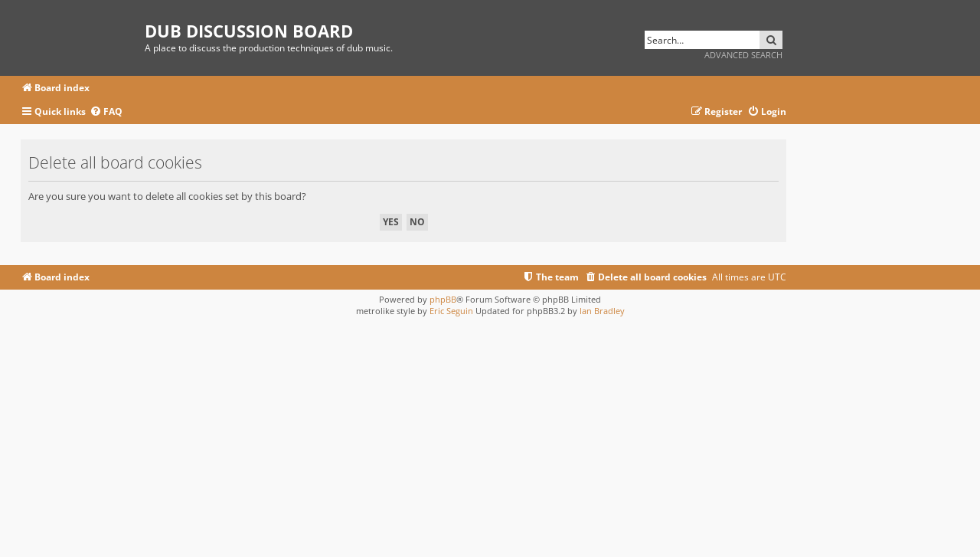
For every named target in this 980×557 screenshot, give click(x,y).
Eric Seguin (451, 311)
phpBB (443, 299)
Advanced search (743, 55)
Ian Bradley (602, 311)
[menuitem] (106, 112)
